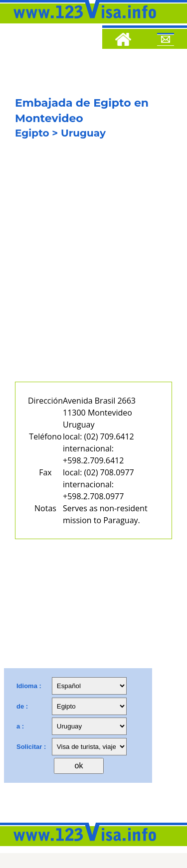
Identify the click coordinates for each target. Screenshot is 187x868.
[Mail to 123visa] (166, 41)
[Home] (123, 41)
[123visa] (82, 21)
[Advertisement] (93, 267)
